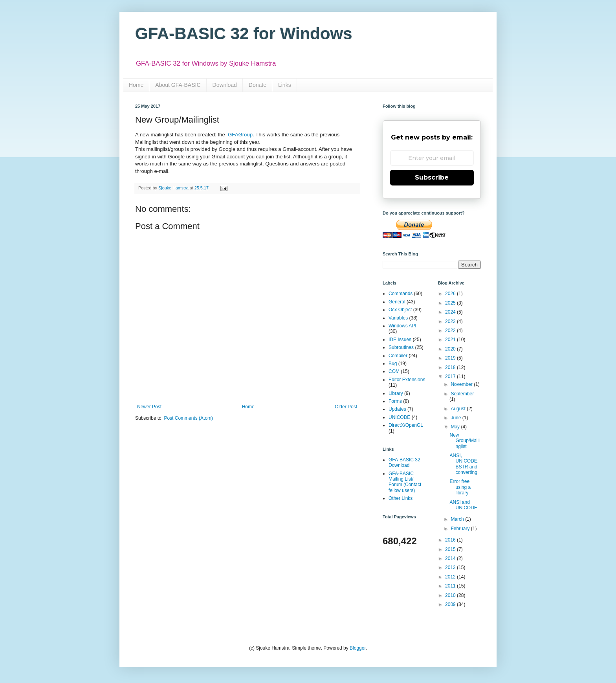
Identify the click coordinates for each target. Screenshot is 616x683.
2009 (451, 604)
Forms (395, 401)
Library (396, 393)
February (461, 529)
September (462, 394)
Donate (258, 85)
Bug (393, 364)
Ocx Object (400, 310)
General (397, 302)
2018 (451, 367)
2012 (451, 577)
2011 (451, 586)
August (459, 409)
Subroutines (401, 347)
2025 (451, 303)
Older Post (346, 407)
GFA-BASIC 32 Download (404, 463)
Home (136, 85)
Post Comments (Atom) (188, 418)
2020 (451, 349)
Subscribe (432, 177)
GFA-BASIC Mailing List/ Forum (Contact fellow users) (405, 482)
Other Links (401, 498)
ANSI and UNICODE (463, 505)
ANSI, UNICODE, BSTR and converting (464, 464)
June (456, 418)
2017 (451, 376)
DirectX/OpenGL (406, 425)
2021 (451, 340)
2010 (451, 595)
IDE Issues (400, 340)
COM (394, 371)
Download (225, 85)
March (458, 519)
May (456, 427)
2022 (451, 330)
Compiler (398, 356)
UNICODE (399, 417)
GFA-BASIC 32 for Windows (244, 34)
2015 (451, 549)
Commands (401, 294)
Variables (398, 318)
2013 (451, 567)
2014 (451, 558)
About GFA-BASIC (178, 85)
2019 (451, 358)
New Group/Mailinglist (464, 441)
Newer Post (149, 407)
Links (285, 85)
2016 (451, 540)
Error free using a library (460, 487)
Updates (397, 409)
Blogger (358, 648)
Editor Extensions (407, 380)
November (462, 384)
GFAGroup (240, 135)
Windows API (402, 326)
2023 (451, 321)
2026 (451, 294)
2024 (451, 312)
